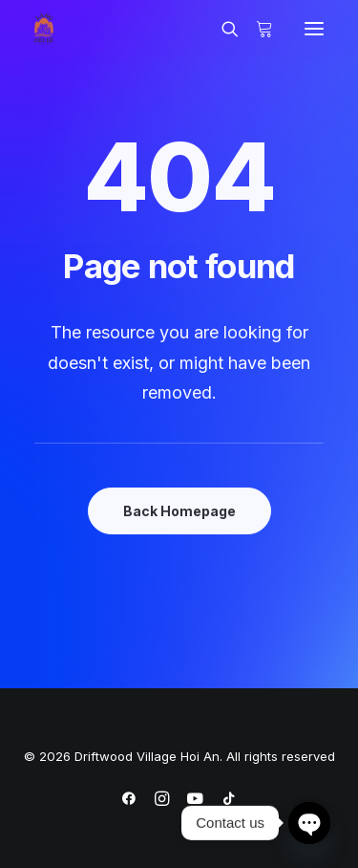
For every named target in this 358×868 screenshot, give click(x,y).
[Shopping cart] (256, 29)
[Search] (221, 29)
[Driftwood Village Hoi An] (44, 29)
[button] (314, 29)
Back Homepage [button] (179, 511)
